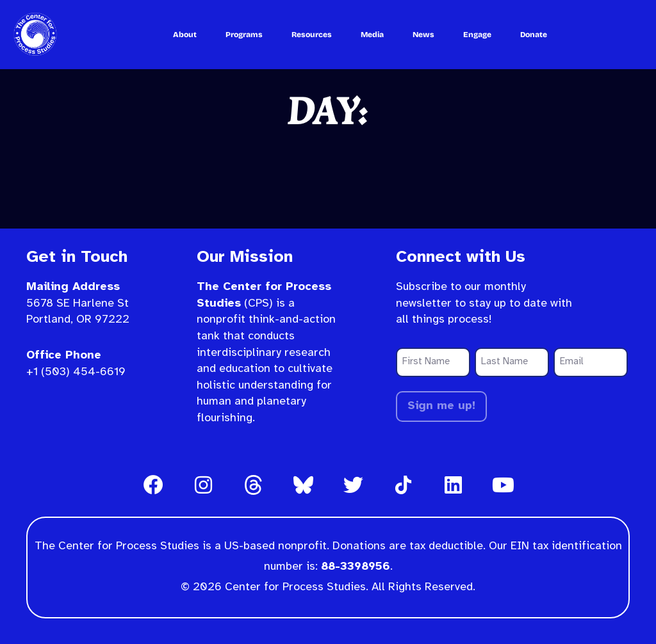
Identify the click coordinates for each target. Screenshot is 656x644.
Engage (477, 35)
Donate (534, 35)
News (423, 35)
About (185, 35)
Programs (244, 35)
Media (372, 35)
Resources (312, 35)
